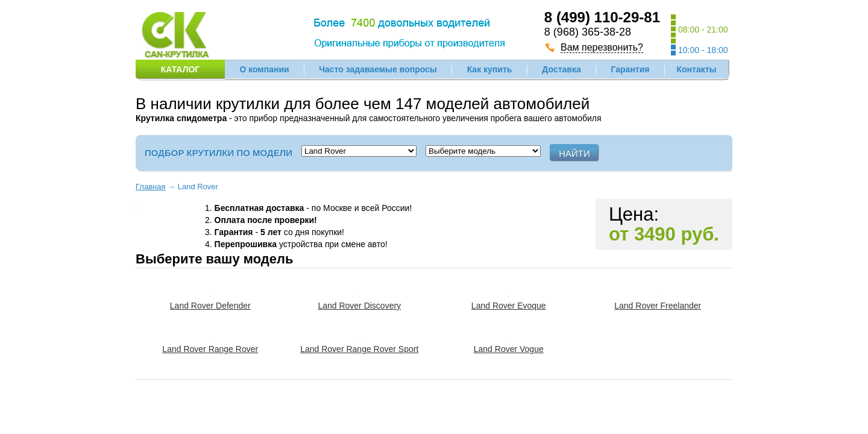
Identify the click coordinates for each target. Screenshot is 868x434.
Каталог (181, 69)
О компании (264, 69)
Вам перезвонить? (602, 47)
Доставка (561, 69)
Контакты (696, 69)
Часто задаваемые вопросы (378, 69)
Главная (150, 187)
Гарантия (631, 69)
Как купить (490, 69)
